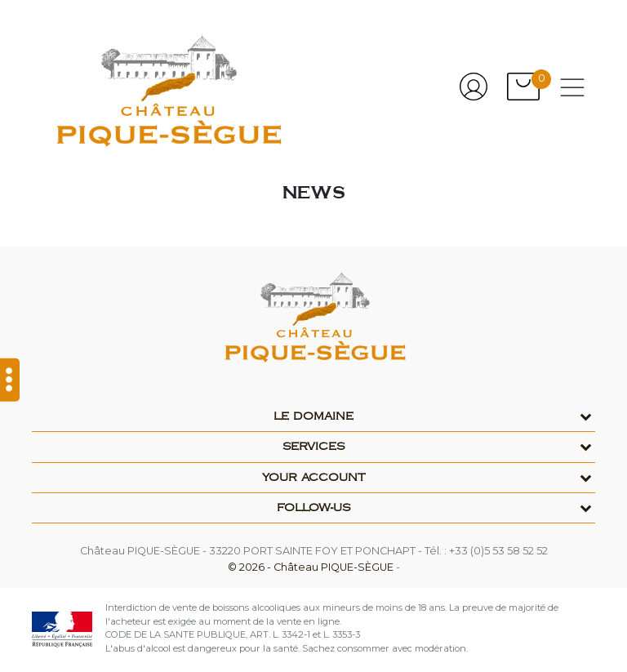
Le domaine (313, 416)
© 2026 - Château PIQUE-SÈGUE (312, 567)
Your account (314, 478)
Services (313, 447)
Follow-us (313, 508)
